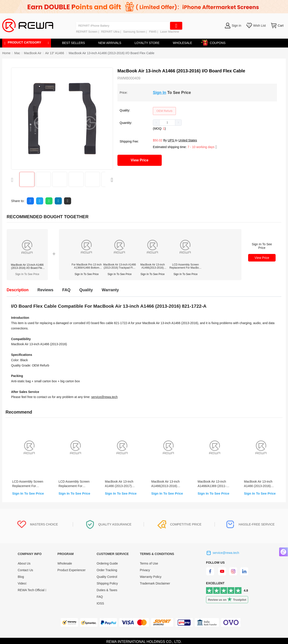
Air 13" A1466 (55, 53)
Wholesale (65, 563)
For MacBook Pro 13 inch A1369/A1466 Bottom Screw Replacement (87, 266)
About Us (24, 563)
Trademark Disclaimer (155, 583)
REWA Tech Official (32, 590)
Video (22, 583)
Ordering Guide (107, 563)
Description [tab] (18, 290)
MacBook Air (33, 53)
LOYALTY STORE (147, 43)
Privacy (145, 570)
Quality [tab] (86, 290)
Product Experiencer (71, 570)
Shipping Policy (107, 583)
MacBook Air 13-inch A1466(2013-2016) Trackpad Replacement (153, 266)
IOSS (100, 603)
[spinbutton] (167, 123)
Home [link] (6, 53)
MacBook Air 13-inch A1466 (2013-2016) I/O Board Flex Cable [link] (112, 53)
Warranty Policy (151, 577)
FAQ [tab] (66, 290)
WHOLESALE (182, 43)
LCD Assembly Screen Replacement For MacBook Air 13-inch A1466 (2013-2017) (186, 266)
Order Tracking (107, 570)
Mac (17, 53)
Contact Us (25, 570)
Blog (21, 577)
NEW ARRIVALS (110, 43)
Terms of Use (149, 563)
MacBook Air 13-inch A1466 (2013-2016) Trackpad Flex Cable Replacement (120, 266)
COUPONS (215, 42)
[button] (156, 123)
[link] (17, 53)
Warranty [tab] (110, 290)
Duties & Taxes (107, 590)
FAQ (100, 597)
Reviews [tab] (45, 290)
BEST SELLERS (73, 43)
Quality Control (107, 577)
